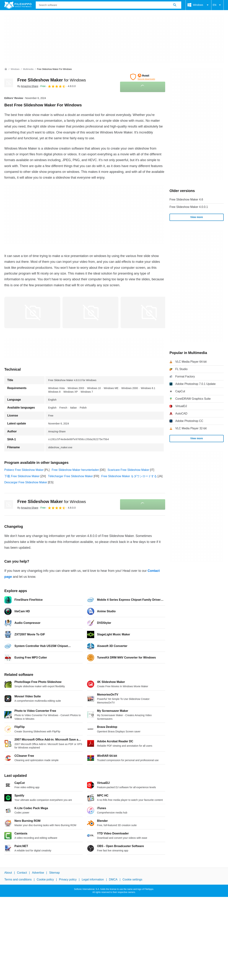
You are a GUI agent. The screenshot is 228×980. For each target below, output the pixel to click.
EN (217, 5)
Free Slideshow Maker (52, 80)
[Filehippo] (18, 5)
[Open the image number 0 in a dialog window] (32, 312)
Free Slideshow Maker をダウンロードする (129, 476)
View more (197, 217)
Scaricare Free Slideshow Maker (128, 470)
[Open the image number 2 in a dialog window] (149, 312)
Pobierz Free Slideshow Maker (24, 470)
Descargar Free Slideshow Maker (26, 482)
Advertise (38, 873)
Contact (22, 873)
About (8, 873)
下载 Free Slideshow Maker (22, 476)
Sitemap (54, 873)
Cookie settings (132, 879)
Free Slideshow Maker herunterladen (75, 470)
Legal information (93, 879)
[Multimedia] (28, 69)
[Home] (6, 69)
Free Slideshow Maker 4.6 (186, 199)
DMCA (113, 879)
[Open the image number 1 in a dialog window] (90, 312)
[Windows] (15, 69)
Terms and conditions (18, 879)
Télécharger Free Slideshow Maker (70, 476)
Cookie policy (45, 879)
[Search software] (175, 5)
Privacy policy (68, 879)
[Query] (108, 5)
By (28, 86)
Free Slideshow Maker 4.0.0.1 (189, 207)
